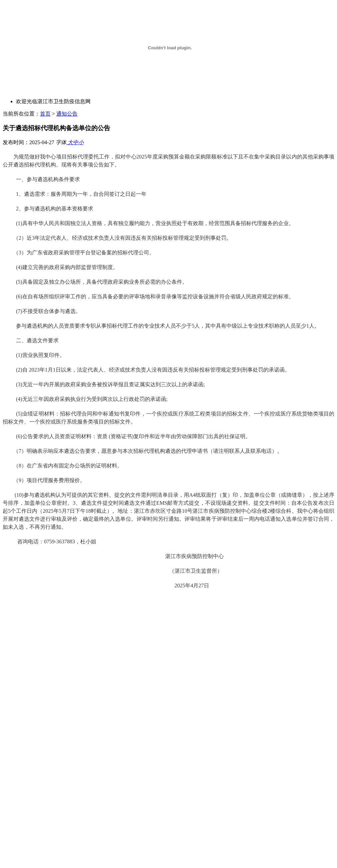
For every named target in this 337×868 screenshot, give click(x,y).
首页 (45, 114)
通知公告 (67, 114)
